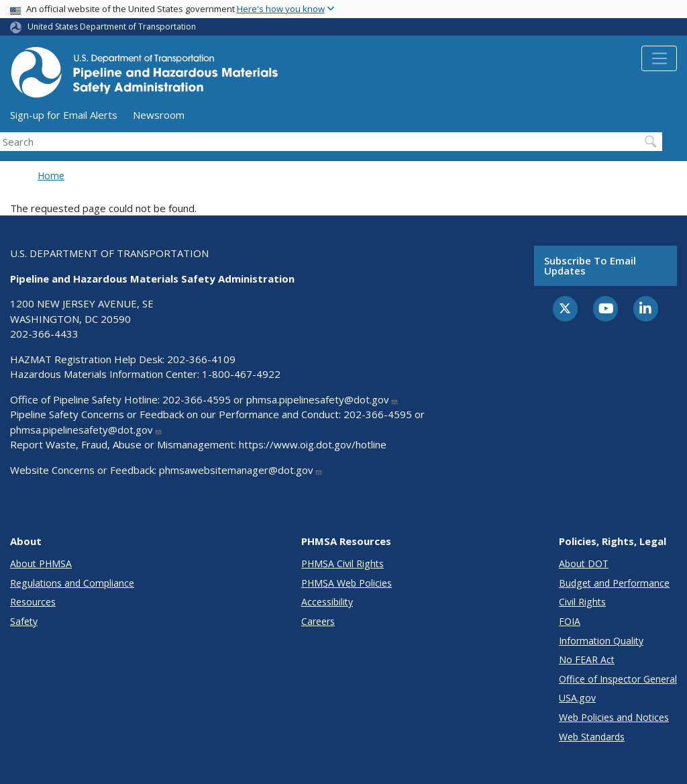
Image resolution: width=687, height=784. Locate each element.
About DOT (584, 563)
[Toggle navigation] (659, 58)
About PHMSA (41, 563)
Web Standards (592, 737)
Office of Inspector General (618, 679)
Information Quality (601, 641)
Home (51, 176)
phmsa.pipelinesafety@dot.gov (322, 399)
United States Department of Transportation (112, 27)
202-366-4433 (44, 334)
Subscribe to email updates (590, 265)
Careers (318, 621)
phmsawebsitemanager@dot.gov (241, 470)
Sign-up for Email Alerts (64, 115)
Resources (33, 602)
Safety (24, 621)
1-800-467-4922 (241, 374)
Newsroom (159, 115)
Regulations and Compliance (72, 583)
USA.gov (577, 698)
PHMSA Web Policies (347, 583)
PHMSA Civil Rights (342, 563)
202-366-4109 (201, 359)
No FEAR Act (587, 659)
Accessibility (327, 602)
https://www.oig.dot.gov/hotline (313, 444)
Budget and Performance (614, 583)
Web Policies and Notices (614, 717)
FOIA (570, 621)
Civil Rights (582, 602)
